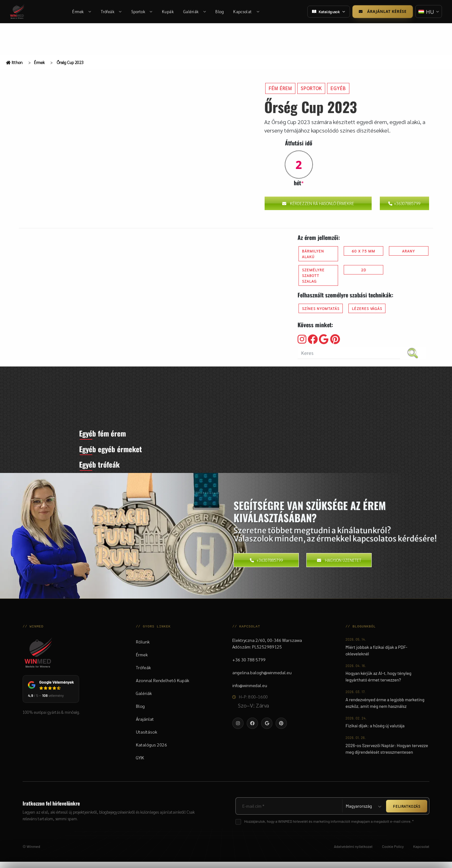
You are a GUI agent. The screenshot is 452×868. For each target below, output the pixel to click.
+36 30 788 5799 (249, 666)
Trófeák (111, 11)
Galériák (195, 11)
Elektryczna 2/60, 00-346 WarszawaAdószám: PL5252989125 (267, 650)
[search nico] (349, 353)
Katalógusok (328, 12)
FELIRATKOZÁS (407, 812)
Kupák (168, 11)
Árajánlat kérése (382, 11)
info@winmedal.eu (250, 692)
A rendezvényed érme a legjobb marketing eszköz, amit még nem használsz (385, 709)
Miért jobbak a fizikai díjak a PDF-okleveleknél (377, 656)
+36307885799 (404, 203)
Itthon (14, 62)
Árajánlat (145, 725)
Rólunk (143, 648)
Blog (220, 11)
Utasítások (147, 738)
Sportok (142, 11)
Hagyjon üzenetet (339, 566)
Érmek (82, 11)
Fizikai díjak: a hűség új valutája (375, 732)
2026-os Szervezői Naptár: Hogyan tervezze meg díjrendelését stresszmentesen (387, 755)
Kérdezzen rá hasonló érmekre (318, 203)
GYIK (140, 764)
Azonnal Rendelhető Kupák (163, 686)
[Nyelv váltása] (428, 11)
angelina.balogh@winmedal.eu (262, 679)
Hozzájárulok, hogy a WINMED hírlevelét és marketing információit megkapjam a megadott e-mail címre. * (329, 827)
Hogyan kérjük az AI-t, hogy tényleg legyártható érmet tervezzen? (379, 683)
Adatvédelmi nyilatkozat (353, 853)
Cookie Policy (393, 853)
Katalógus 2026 (151, 751)
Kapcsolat (247, 11)
